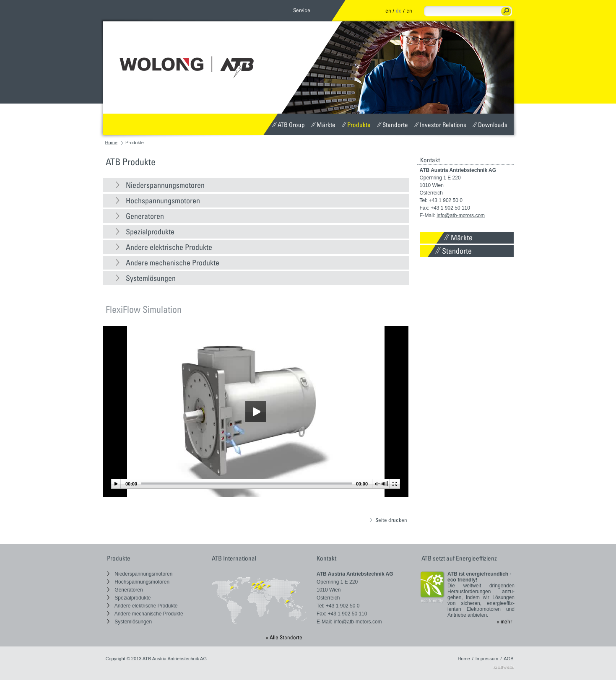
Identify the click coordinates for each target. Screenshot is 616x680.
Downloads (490, 125)
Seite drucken (389, 520)
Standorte (392, 125)
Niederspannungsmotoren (140, 574)
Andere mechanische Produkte (145, 614)
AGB (508, 659)
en (388, 10)
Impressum (487, 659)
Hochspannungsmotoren (138, 582)
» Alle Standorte (284, 637)
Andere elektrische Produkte (142, 606)
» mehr (504, 621)
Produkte (356, 125)
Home (111, 143)
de (399, 10)
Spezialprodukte (129, 598)
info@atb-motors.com (461, 215)
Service (302, 10)
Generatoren (125, 590)
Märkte (323, 125)
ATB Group (289, 125)
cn (409, 10)
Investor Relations (440, 125)
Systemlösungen (129, 622)
